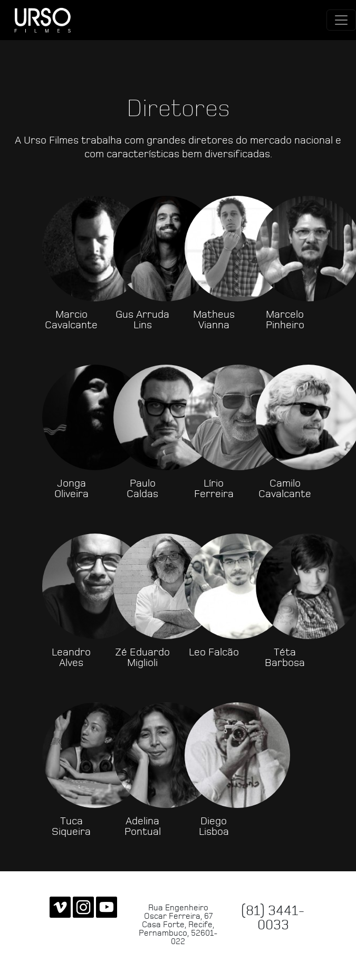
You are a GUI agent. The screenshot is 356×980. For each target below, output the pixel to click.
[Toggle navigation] (341, 20)
